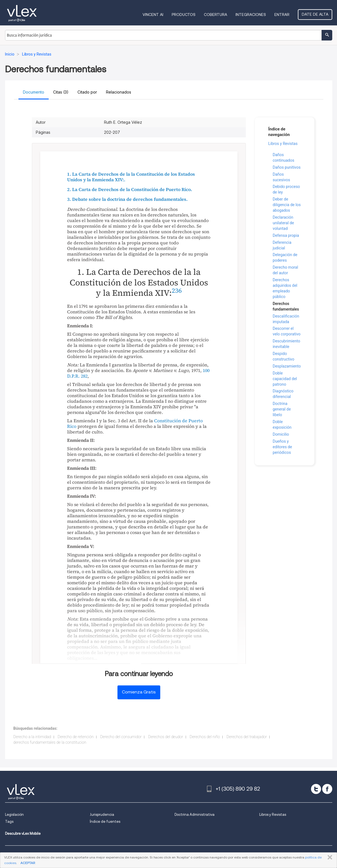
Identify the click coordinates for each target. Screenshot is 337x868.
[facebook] (327, 789)
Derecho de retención (76, 737)
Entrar (282, 15)
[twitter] (316, 789)
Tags (9, 821)
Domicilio (281, 434)
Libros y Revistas (283, 144)
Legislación (14, 815)
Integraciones (251, 15)
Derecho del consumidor (121, 737)
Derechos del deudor (166, 737)
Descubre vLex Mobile (23, 834)
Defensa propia (286, 235)
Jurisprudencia (102, 815)
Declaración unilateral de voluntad (283, 223)
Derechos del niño (205, 737)
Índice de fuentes (105, 821)
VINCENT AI (153, 15)
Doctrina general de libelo (282, 409)
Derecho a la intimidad (32, 737)
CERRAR (329, 857)
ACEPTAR (28, 863)
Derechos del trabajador (247, 737)
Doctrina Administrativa (195, 815)
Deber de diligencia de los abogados (287, 205)
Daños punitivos (287, 167)
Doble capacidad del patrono (285, 379)
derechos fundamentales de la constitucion (50, 742)
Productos (184, 15)
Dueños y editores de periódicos (282, 447)
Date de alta (315, 14)
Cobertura (215, 15)
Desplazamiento (287, 366)
